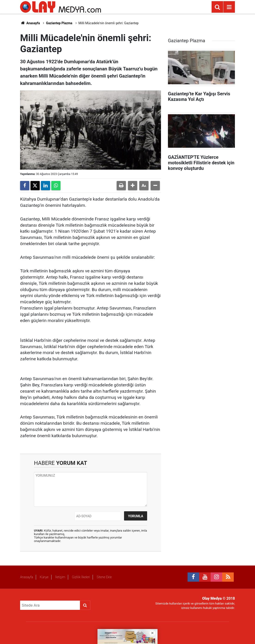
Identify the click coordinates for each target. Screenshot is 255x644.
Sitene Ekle (104, 577)
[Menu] (229, 7)
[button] (133, 186)
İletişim (60, 577)
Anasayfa (30, 23)
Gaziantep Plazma (59, 23)
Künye (44, 577)
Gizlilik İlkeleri (81, 577)
